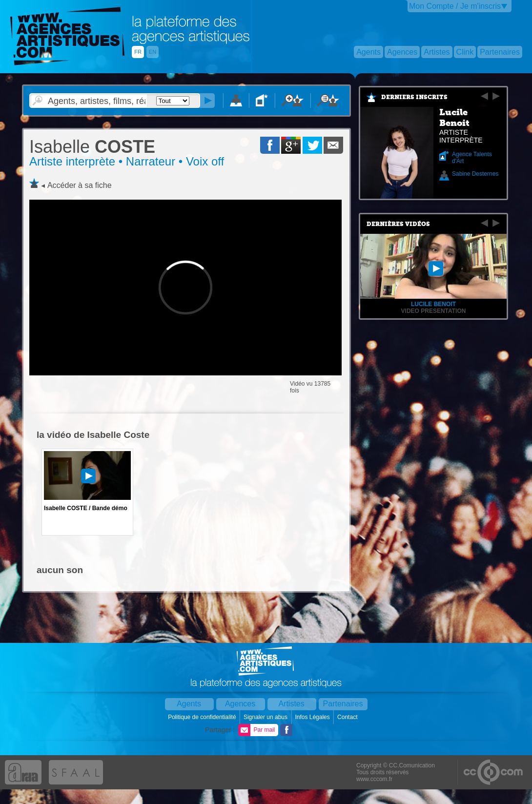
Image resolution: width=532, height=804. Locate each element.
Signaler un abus (266, 717)
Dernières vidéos (398, 224)
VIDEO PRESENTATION (434, 311)
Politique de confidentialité (203, 717)
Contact (348, 717)
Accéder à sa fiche (80, 185)
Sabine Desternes (475, 174)
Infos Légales (313, 717)
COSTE (92, 147)
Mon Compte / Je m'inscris (455, 6)
